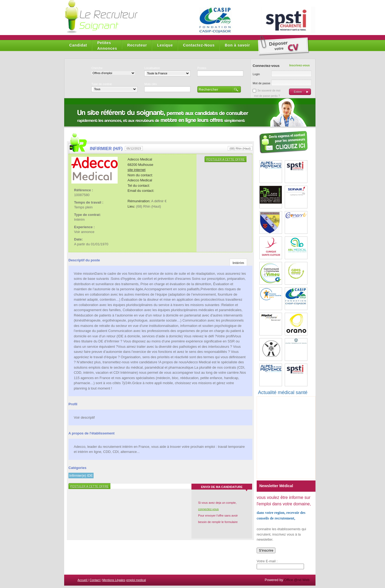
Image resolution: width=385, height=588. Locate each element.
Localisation (152, 68)
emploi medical (136, 580)
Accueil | (83, 580)
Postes (202, 68)
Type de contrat (102, 84)
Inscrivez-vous (299, 65)
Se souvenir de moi (269, 91)
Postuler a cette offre (226, 160)
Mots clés (151, 84)
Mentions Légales (114, 580)
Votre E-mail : (267, 561)
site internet (136, 170)
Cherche (97, 68)
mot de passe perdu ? (267, 96)
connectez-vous (208, 509)
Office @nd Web (297, 580)
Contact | (95, 580)
